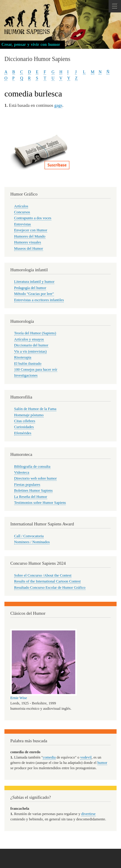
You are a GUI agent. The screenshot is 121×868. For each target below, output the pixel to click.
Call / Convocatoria (29, 536)
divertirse (88, 814)
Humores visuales (28, 242)
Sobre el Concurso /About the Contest (43, 575)
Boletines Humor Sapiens (33, 491)
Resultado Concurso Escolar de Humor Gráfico (50, 588)
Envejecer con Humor (31, 230)
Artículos (21, 206)
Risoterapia (23, 357)
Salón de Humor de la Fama (35, 409)
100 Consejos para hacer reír (36, 370)
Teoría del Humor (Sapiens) (35, 333)
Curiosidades (24, 427)
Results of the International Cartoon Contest (47, 581)
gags (58, 105)
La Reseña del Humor (31, 497)
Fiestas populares (27, 485)
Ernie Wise (19, 698)
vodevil (86, 757)
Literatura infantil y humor (34, 282)
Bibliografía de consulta (32, 467)
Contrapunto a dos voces (33, 218)
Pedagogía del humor (30, 288)
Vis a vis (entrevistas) (30, 351)
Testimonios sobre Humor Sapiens (40, 503)
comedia (49, 757)
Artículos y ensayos (29, 339)
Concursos (22, 212)
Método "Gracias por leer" (34, 294)
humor (102, 763)
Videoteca (22, 472)
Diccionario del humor (31, 345)
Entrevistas (23, 224)
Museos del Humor (29, 249)
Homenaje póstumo (29, 415)
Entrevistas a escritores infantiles (39, 300)
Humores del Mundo (30, 236)
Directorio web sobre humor (35, 478)
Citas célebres (25, 421)
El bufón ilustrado (28, 364)
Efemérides (23, 433)
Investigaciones (26, 375)
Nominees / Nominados (32, 542)
